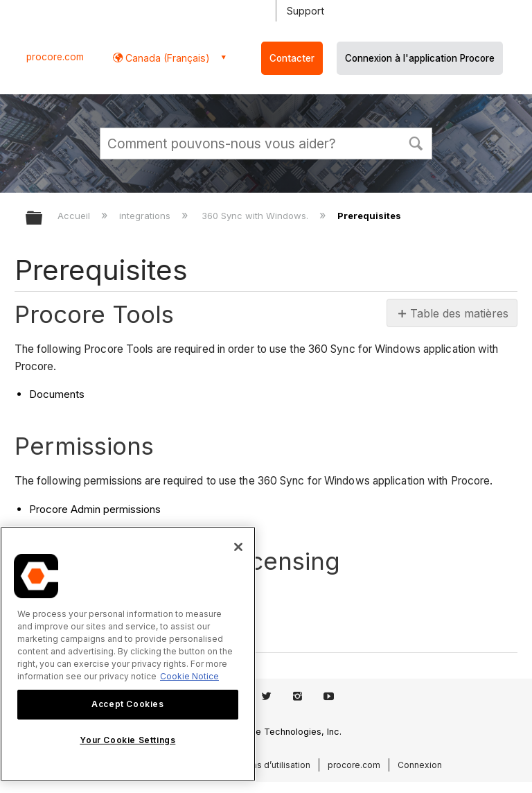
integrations (146, 216)
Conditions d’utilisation (264, 765)
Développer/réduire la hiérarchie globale (43, 219)
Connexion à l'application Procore (420, 58)
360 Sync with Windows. (256, 216)
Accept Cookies (127, 704)
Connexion (420, 765)
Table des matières (458, 313)
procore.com (55, 57)
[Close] (238, 547)
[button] (416, 142)
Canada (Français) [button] (166, 58)
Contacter (292, 58)
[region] (128, 654)
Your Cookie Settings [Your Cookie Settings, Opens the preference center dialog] (127, 740)
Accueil (75, 216)
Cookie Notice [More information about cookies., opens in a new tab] (189, 676)
